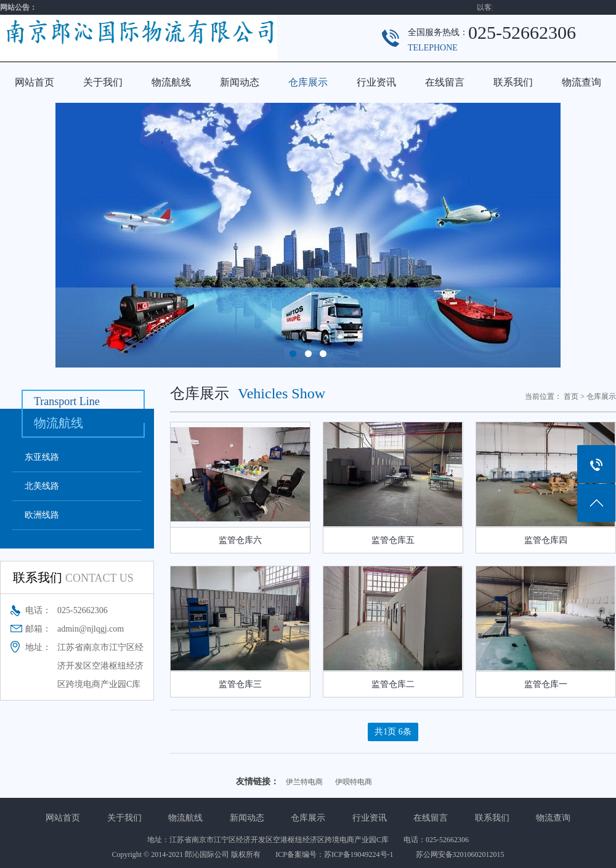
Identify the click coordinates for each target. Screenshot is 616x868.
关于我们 (103, 82)
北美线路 (42, 486)
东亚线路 (42, 457)
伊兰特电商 (304, 782)
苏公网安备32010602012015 (460, 854)
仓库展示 (308, 82)
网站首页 (34, 82)
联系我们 (513, 82)
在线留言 (445, 82)
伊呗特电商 (354, 782)
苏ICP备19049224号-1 (363, 854)
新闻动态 (240, 82)
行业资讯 (376, 82)
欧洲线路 (42, 515)
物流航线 (171, 82)
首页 (571, 396)
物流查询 (582, 82)
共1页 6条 (393, 732)
